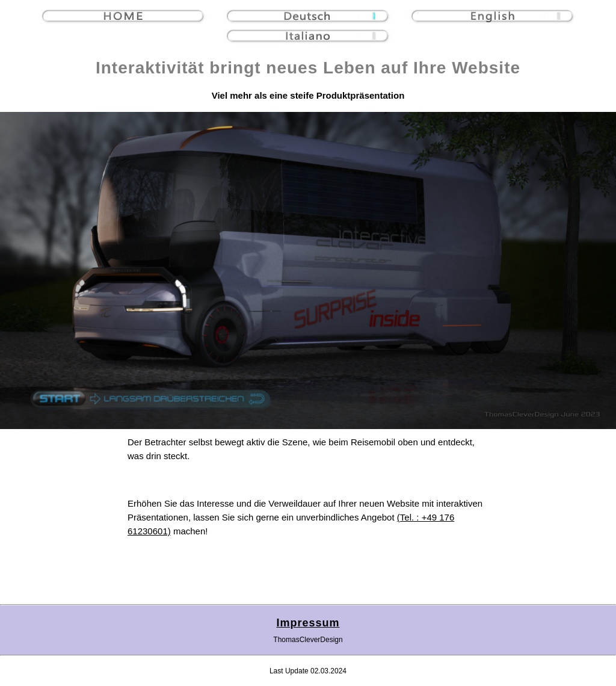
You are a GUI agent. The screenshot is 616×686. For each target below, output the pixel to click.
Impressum (308, 623)
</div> (308, 270)
